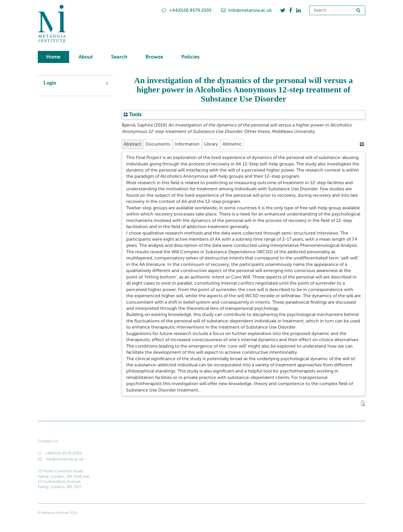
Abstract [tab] (132, 144)
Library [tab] (211, 144)
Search (119, 57)
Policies (190, 57)
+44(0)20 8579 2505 (187, 10)
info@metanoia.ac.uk (246, 10)
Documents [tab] (158, 144)
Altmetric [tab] (232, 144)
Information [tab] (187, 144)
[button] (363, 403)
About (86, 57)
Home (53, 57)
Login (50, 83)
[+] (362, 144)
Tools (133, 114)
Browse (154, 57)
